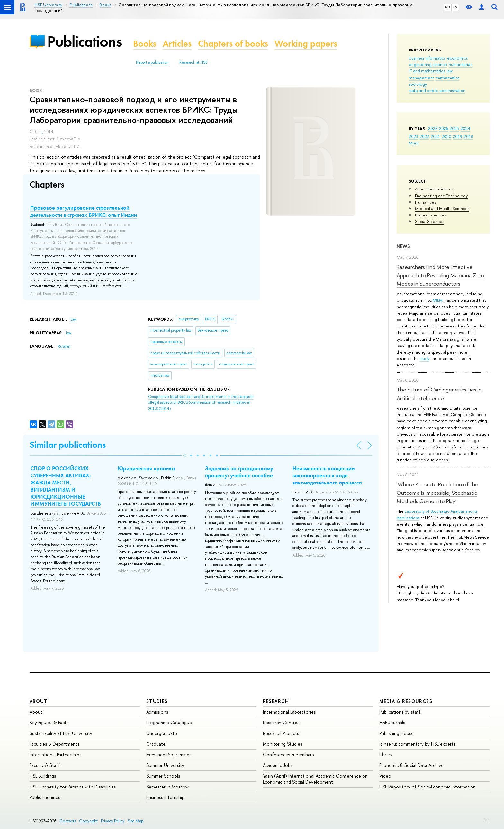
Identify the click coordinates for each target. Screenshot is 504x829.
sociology (418, 84)
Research (276, 701)
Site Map (136, 821)
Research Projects (281, 733)
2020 (446, 136)
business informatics (427, 58)
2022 (424, 136)
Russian (64, 346)
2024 (465, 128)
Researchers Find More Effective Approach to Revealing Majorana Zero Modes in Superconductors (441, 275)
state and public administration (437, 90)
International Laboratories (289, 712)
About (39, 701)
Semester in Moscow (167, 787)
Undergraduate (162, 733)
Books (145, 44)
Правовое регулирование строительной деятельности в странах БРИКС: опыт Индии (84, 211)
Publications (85, 41)
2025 (454, 128)
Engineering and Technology (441, 196)
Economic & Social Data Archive (411, 765)
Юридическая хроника (146, 468)
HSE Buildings (43, 776)
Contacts (68, 821)
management (421, 78)
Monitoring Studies (283, 744)
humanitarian (461, 64)
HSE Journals (392, 722)
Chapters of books (233, 44)
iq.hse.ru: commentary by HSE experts (417, 744)
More (414, 143)
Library (386, 755)
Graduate (156, 744)
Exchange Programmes (169, 755)
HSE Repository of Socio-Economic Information (428, 787)
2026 (444, 128)
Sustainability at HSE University (61, 733)
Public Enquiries (45, 797)
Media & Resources (406, 701)
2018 (468, 136)
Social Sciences (429, 221)
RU (448, 7)
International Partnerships (55, 755)
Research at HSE (193, 62)
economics (457, 58)
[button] (185, 456)
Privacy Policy (113, 821)
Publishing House (396, 733)
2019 (458, 136)
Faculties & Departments (54, 744)
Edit (487, 820)
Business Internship (165, 797)
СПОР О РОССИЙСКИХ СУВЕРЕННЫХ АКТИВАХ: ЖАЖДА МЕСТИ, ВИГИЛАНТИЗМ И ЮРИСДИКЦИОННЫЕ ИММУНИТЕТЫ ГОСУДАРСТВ (66, 486)
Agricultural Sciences (434, 189)
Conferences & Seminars (288, 755)
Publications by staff (400, 712)
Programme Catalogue (169, 722)
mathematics (447, 78)
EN (455, 7)
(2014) (201, 403)
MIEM (438, 300)
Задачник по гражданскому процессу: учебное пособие (239, 472)
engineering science (428, 64)
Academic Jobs (278, 765)
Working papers (306, 44)
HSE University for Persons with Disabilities (73, 787)
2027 (433, 128)
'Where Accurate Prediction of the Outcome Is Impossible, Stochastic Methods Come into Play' (437, 493)
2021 (435, 136)
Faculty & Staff (45, 765)
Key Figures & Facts (49, 722)
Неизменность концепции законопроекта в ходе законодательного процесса (327, 475)
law (450, 71)
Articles (177, 44)
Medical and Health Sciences (442, 208)
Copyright (88, 821)
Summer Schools (163, 776)
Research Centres (281, 722)
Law (73, 319)
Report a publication (152, 62)
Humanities (425, 202)
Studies (157, 701)
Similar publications (68, 445)
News (403, 246)
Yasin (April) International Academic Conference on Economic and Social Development (315, 779)
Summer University (165, 765)
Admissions (157, 712)
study (425, 358)
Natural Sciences (431, 215)
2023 (414, 136)
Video (385, 776)
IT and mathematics (427, 71)
